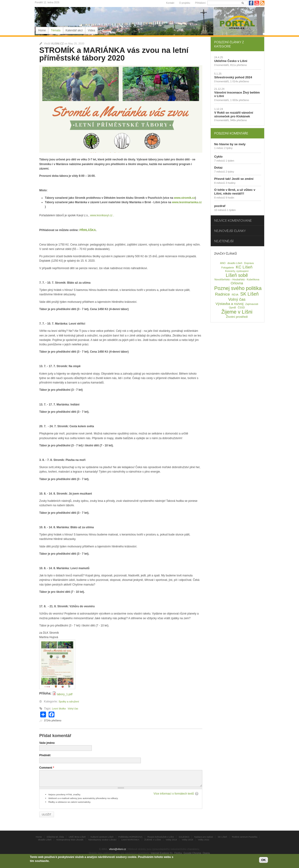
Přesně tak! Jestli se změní (234, 179)
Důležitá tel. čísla (55, 837)
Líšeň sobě (237, 275)
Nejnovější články (230, 231)
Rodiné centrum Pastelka (245, 837)
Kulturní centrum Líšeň (102, 837)
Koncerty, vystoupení (237, 271)
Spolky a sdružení (69, 702)
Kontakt (170, 3)
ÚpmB (232, 307)
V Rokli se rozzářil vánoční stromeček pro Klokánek (234, 114)
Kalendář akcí (74, 30)
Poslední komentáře (231, 133)
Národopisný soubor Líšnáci (102, 840)
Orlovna (237, 283)
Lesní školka (59, 709)
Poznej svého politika (238, 288)
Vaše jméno (47, 743)
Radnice (222, 294)
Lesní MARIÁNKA (130, 840)
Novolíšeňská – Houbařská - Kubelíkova (237, 279)
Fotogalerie (228, 268)
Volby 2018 (187, 840)
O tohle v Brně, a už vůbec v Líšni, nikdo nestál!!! (235, 192)
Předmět (45, 755)
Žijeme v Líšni (237, 312)
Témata (56, 30)
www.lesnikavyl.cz (101, 215)
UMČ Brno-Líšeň (77, 837)
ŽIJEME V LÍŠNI (153, 840)
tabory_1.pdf (65, 694)
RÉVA (235, 295)
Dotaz (218, 168)
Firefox (178, 853)
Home (42, 30)
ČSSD (241, 307)
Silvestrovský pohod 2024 (233, 77)
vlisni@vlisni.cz (118, 849)
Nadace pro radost (203, 837)
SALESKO (184, 837)
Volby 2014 (171, 840)
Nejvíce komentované (233, 220)
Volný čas (73, 709)
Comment (47, 768)
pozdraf (220, 206)
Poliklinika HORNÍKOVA (131, 837)
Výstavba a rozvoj (230, 304)
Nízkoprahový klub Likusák (70, 840)
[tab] (237, 44)
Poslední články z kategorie (229, 44)
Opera (206, 853)
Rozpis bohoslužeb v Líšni (161, 837)
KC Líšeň (244, 267)
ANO (223, 263)
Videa (91, 30)
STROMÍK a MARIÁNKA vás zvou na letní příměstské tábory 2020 (114, 54)
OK (263, 860)
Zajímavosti (252, 304)
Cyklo (218, 157)
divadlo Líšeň (235, 263)
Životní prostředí (237, 317)
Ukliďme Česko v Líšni (231, 61)
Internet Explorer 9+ (162, 853)
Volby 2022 (204, 840)
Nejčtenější (224, 241)
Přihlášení (200, 3)
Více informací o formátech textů (174, 794)
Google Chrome (192, 853)
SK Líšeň (250, 294)
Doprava (249, 263)
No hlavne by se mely (230, 144)
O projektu (185, 3)
